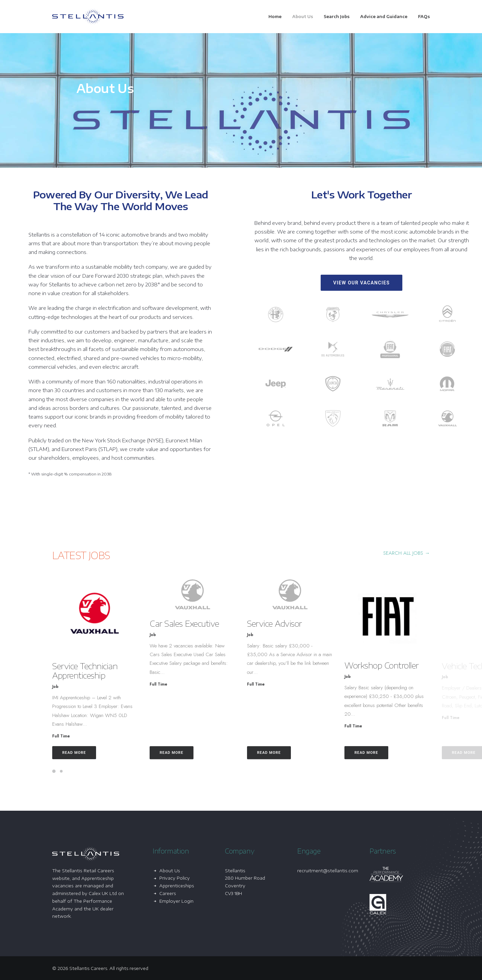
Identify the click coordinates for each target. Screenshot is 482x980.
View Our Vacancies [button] (361, 283)
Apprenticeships (177, 886)
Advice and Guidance (384, 17)
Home (275, 17)
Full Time (79, 736)
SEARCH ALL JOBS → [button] (407, 553)
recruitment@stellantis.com (328, 871)
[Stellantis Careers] (88, 17)
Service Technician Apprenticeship (103, 671)
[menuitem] (277, 17)
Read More (92, 753)
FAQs (424, 17)
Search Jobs (337, 17)
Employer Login (176, 901)
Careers (168, 893)
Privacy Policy (175, 878)
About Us (303, 17)
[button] (113, 616)
